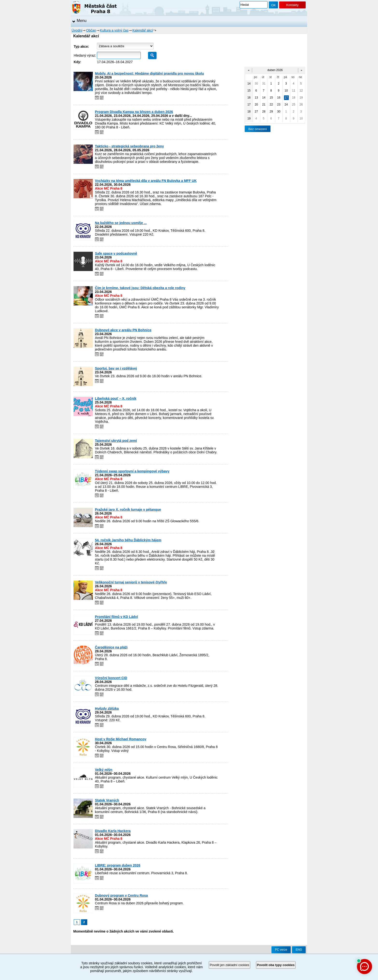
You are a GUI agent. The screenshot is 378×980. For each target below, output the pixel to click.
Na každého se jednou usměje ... (121, 223)
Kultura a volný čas (114, 30)
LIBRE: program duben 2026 (118, 865)
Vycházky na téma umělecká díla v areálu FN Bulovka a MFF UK (146, 181)
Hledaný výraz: (85, 55)
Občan (91, 30)
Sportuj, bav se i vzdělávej (116, 368)
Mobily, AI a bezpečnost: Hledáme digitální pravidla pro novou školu (149, 73)
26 (301, 105)
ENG (299, 950)
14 (264, 98)
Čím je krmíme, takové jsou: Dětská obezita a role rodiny (140, 288)
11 (294, 91)
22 (271, 105)
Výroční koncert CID (111, 678)
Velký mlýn (104, 770)
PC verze (281, 950)
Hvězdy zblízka (107, 709)
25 (294, 105)
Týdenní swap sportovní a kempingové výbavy (132, 471)
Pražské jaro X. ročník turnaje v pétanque (128, 510)
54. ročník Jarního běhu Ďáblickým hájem (128, 540)
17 (286, 98)
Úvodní (77, 30)
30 (256, 84)
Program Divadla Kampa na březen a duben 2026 (134, 112)
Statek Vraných (107, 800)
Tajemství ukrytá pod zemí (116, 441)
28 (264, 112)
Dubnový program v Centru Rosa (121, 895)
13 (256, 98)
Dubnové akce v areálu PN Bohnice (123, 330)
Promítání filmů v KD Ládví (116, 617)
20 (256, 105)
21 (264, 105)
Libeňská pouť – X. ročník (116, 398)
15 (271, 98)
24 (286, 105)
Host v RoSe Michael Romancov (121, 739)
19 (301, 98)
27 (256, 112)
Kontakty (292, 5)
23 (279, 105)
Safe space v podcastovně (116, 253)
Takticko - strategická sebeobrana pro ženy (129, 146)
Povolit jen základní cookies (229, 965)
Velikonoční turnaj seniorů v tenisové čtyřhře (131, 582)
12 (301, 91)
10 (286, 91)
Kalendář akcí (143, 30)
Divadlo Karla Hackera (113, 831)
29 (271, 112)
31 (264, 84)
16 (279, 98)
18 (294, 98)
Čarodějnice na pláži (111, 647)
